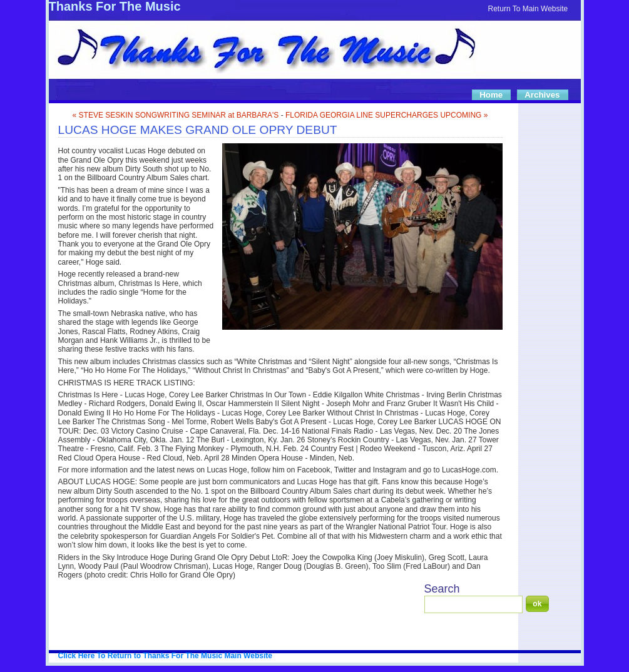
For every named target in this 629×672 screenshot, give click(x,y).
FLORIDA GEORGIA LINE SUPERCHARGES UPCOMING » (386, 115)
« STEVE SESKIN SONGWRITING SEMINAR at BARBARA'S (176, 115)
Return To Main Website (528, 9)
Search (442, 589)
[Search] (473, 604)
